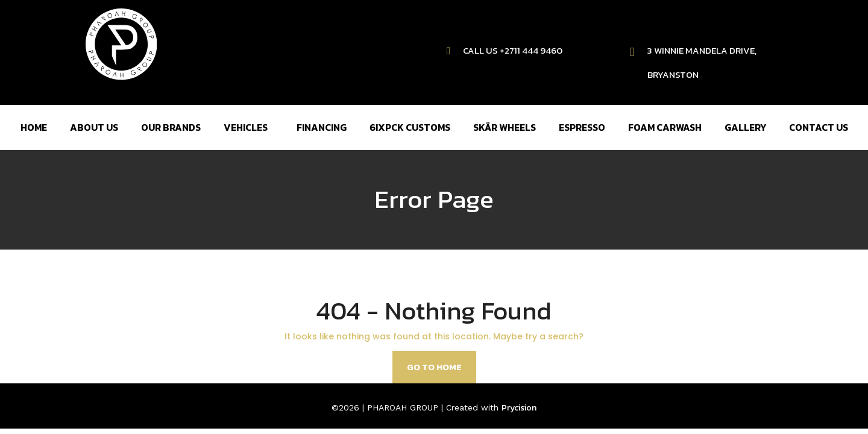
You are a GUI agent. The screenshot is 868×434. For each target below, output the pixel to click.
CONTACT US (819, 127)
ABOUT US (94, 127)
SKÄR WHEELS (505, 127)
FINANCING (322, 127)
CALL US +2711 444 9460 (513, 50)
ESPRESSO (582, 127)
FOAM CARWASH (665, 127)
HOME (34, 127)
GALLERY (745, 127)
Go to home (434, 367)
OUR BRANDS (171, 127)
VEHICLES (246, 127)
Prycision (519, 408)
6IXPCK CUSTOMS (410, 127)
